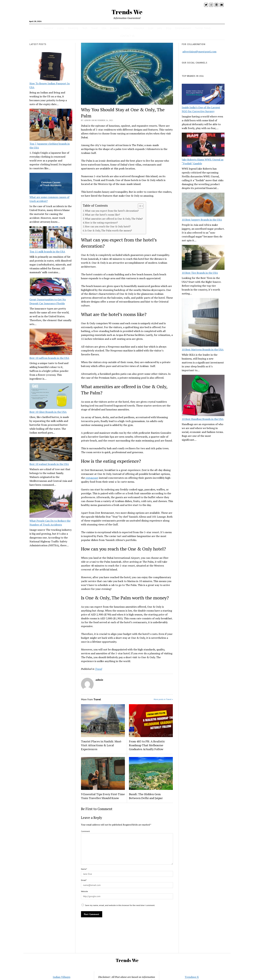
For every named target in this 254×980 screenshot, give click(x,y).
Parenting (73, 28)
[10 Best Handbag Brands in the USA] (203, 396)
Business (115, 28)
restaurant (92, 478)
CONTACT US (127, 36)
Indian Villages (62, 977)
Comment (85, 831)
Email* (84, 880)
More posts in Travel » (163, 699)
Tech (85, 28)
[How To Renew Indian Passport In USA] (51, 67)
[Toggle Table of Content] (139, 206)
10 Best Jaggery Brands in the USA (202, 220)
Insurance (139, 28)
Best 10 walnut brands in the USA (49, 464)
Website (84, 891)
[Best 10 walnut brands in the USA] (51, 450)
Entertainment (183, 28)
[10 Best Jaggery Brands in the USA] (203, 205)
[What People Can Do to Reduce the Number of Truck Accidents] (51, 504)
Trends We (127, 12)
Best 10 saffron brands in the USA (49, 358)
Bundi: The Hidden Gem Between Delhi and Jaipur (146, 796)
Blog (169, 28)
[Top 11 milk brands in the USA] (51, 238)
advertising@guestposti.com (199, 52)
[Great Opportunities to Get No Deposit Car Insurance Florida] (51, 287)
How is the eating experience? (101, 223)
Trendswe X (192, 977)
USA (104, 28)
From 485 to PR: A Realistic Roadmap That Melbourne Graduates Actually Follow (147, 745)
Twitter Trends (203, 28)
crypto (61, 28)
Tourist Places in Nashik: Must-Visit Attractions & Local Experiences (102, 745)
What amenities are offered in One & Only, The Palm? (114, 219)
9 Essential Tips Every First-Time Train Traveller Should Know (103, 796)
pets (160, 28)
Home (127, 28)
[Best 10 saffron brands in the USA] (51, 342)
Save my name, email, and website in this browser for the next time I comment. (120, 905)
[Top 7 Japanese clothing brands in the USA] (51, 125)
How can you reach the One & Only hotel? (108, 226)
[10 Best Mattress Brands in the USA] (200, 323)
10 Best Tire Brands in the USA (200, 273)
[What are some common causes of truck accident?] (51, 184)
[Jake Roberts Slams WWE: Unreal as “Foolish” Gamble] (203, 145)
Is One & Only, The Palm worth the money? (108, 231)
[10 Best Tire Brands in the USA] (203, 258)
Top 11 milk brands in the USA (47, 252)
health (47, 28)
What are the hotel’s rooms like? (102, 215)
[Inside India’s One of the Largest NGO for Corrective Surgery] (203, 95)
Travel (94, 28)
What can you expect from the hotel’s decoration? (112, 211)
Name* (84, 869)
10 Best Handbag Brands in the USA (203, 419)
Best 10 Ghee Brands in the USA (48, 412)
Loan (151, 28)
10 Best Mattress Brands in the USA (203, 350)
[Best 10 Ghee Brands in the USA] (51, 397)
